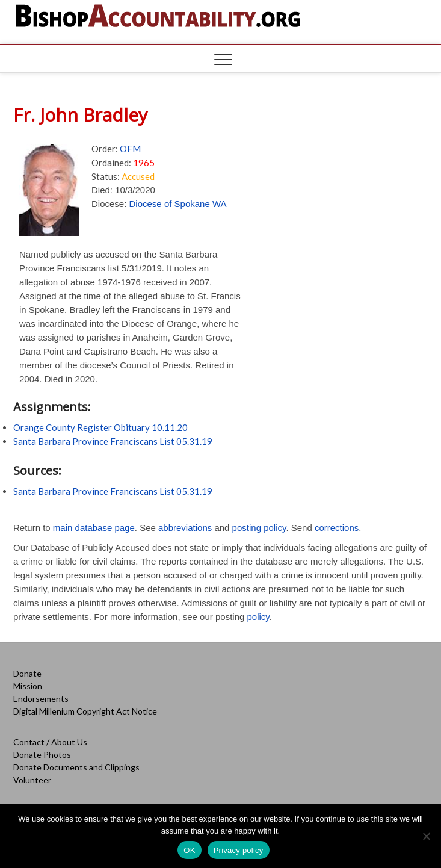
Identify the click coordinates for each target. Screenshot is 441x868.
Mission (28, 686)
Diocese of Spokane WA (178, 204)
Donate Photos (42, 755)
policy (258, 617)
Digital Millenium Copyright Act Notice (85, 711)
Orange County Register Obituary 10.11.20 (100, 427)
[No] (426, 836)
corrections (337, 528)
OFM (130, 149)
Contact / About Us (50, 742)
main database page (94, 528)
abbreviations (185, 528)
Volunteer (32, 780)
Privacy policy (239, 850)
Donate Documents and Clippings (76, 767)
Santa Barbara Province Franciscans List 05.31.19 (113, 441)
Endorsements (41, 699)
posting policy (259, 528)
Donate (27, 673)
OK (189, 850)
